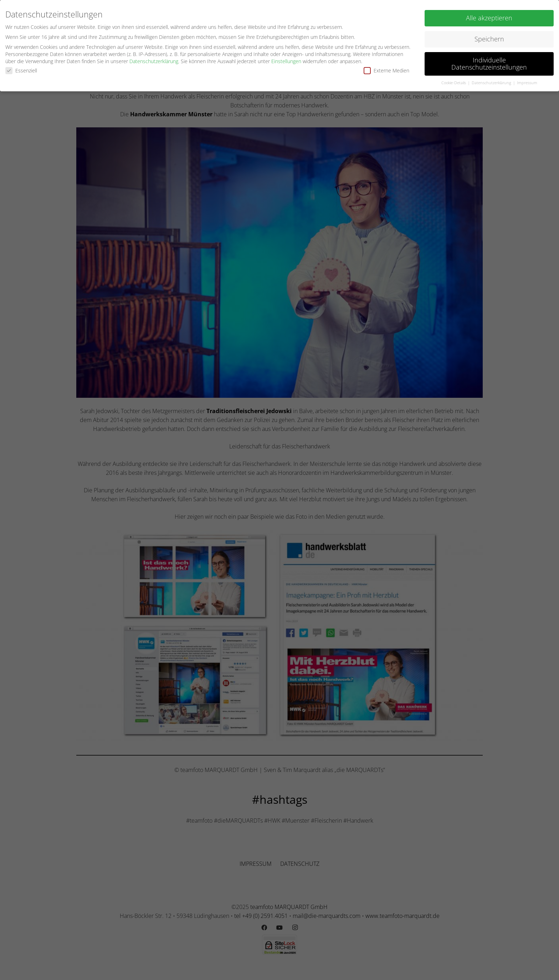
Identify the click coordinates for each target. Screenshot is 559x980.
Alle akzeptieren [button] (489, 17)
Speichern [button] (489, 38)
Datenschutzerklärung (154, 60)
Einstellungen (286, 60)
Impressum (527, 81)
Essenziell (21, 69)
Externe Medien (386, 69)
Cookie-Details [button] (454, 81)
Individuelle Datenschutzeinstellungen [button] (489, 62)
